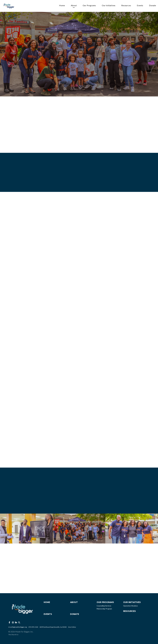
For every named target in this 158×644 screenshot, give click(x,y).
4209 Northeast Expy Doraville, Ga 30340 (53, 627)
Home (62, 6)
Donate (153, 6)
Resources (126, 6)
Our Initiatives (109, 6)
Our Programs (89, 6)
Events (140, 6)
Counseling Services (104, 606)
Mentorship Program (104, 609)
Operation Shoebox (130, 606)
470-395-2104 (33, 627)
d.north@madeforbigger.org (18, 627)
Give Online (72, 627)
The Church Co (13, 635)
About (74, 6)
